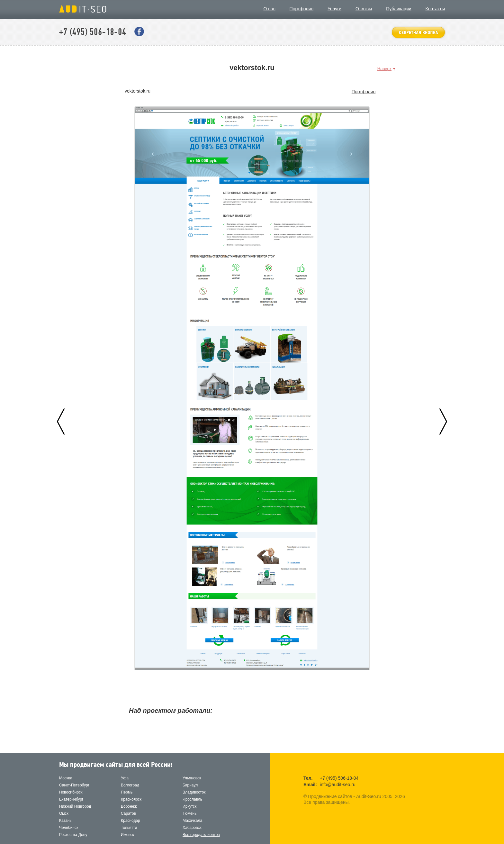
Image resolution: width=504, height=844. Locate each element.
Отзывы (364, 9)
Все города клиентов (201, 835)
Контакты (435, 9)
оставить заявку (418, 32)
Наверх (384, 69)
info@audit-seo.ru (338, 785)
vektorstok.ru (138, 91)
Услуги (334, 9)
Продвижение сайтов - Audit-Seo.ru (83, 9)
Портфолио (302, 9)
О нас (269, 9)
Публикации (399, 9)
